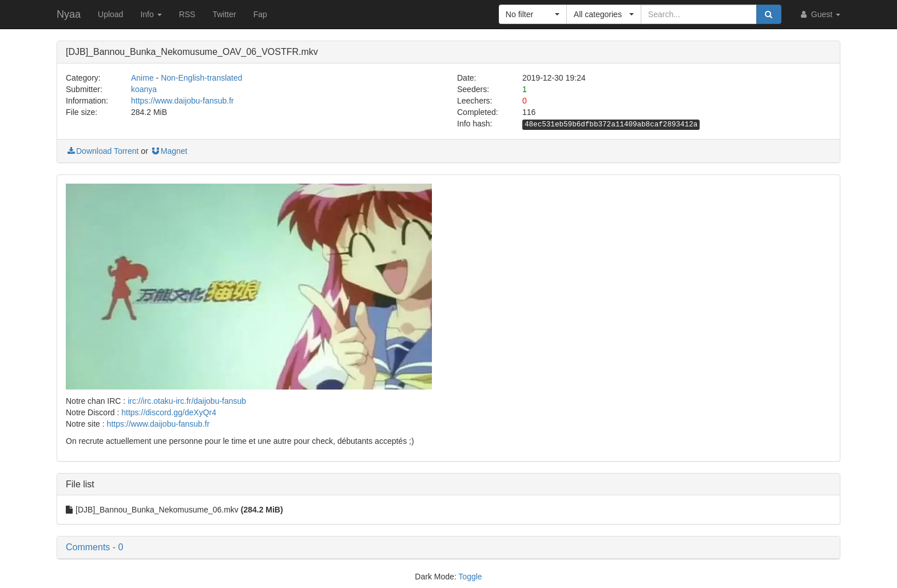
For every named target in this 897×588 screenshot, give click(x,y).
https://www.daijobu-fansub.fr (182, 101)
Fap (260, 14)
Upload (110, 14)
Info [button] (151, 14)
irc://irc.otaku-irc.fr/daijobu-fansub (187, 401)
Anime (142, 78)
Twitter (224, 14)
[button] (533, 14)
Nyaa (69, 14)
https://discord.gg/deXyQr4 (169, 412)
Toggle (470, 577)
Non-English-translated (201, 78)
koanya (144, 89)
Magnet (169, 151)
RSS (187, 14)
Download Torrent (102, 151)
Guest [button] (819, 14)
